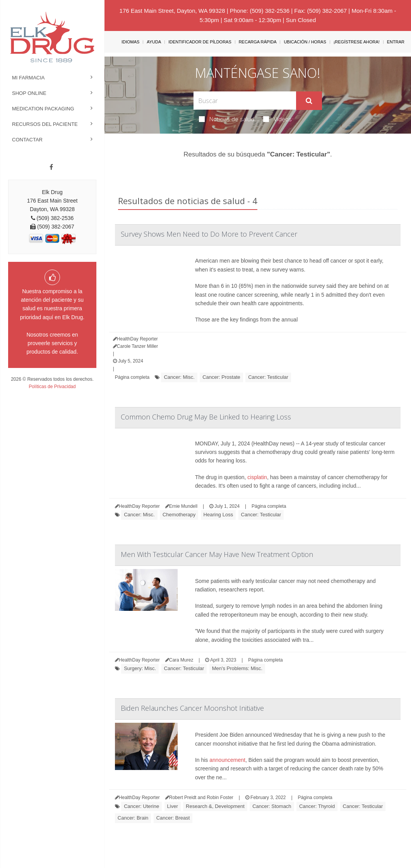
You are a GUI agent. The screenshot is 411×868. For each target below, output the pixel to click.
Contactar (27, 140)
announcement (227, 760)
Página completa (132, 377)
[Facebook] (51, 167)
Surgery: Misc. (140, 668)
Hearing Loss (218, 515)
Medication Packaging (43, 109)
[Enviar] (309, 101)
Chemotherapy (179, 515)
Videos (277, 119)
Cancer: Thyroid (317, 806)
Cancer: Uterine (141, 806)
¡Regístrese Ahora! (357, 42)
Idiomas (130, 42)
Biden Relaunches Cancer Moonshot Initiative (192, 708)
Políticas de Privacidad (52, 387)
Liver (173, 806)
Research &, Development (215, 806)
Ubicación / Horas (305, 42)
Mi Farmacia (28, 78)
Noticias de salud (227, 119)
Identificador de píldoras (200, 42)
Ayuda (154, 42)
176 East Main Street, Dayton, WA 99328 (172, 11)
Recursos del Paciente (45, 124)
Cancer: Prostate (221, 377)
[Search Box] (245, 101)
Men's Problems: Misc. (237, 668)
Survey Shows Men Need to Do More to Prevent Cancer (209, 234)
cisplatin (257, 477)
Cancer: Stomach (272, 806)
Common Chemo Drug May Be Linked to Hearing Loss (206, 417)
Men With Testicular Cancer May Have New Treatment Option (217, 554)
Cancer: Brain (133, 818)
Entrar (396, 42)
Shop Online (29, 93)
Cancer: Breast (173, 818)
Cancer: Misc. (179, 377)
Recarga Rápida (258, 42)
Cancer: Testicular (268, 377)
